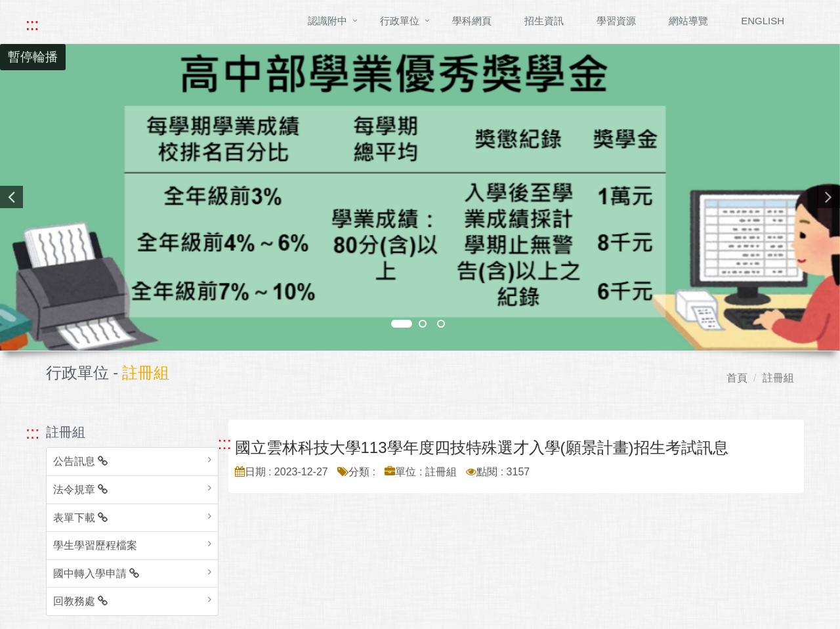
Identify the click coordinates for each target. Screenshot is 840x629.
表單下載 (80, 518)
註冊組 (778, 378)
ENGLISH (763, 21)
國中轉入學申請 (96, 574)
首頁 (737, 378)
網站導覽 (688, 21)
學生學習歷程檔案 (95, 545)
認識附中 (327, 21)
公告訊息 (80, 461)
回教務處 (80, 601)
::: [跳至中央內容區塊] (225, 443)
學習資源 (616, 21)
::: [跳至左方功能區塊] (32, 433)
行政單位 (400, 21)
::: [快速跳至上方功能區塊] (32, 24)
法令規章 (80, 489)
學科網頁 (472, 21)
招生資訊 (544, 21)
